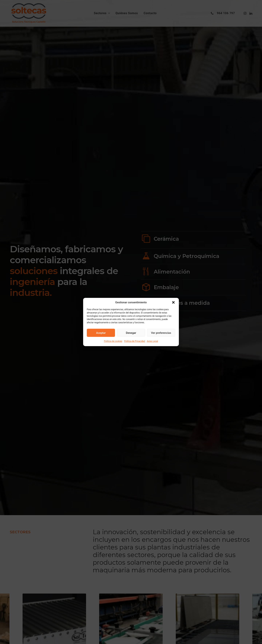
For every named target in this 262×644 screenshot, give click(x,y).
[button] (173, 302)
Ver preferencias (161, 333)
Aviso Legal (152, 341)
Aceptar (101, 333)
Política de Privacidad (135, 341)
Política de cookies (113, 341)
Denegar (131, 333)
